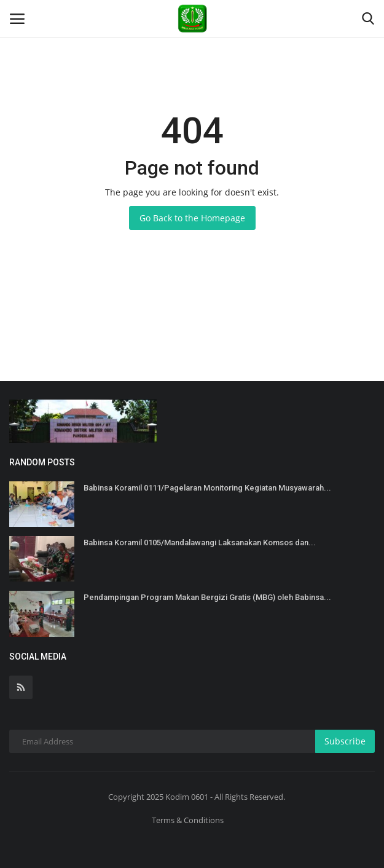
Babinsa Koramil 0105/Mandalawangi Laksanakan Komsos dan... (200, 542)
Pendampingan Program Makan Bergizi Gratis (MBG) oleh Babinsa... (207, 597)
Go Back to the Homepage (192, 218)
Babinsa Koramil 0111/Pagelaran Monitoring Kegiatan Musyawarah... (207, 488)
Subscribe (345, 741)
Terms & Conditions (188, 820)
